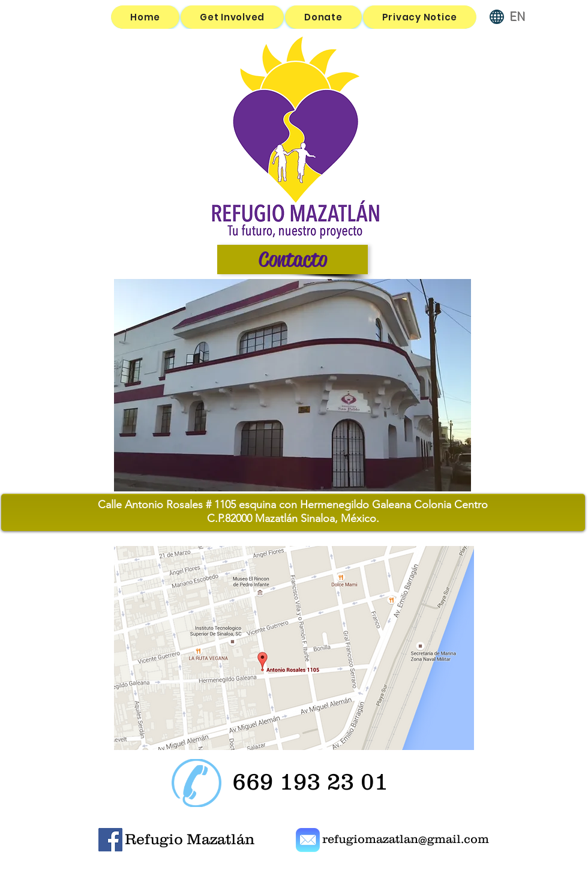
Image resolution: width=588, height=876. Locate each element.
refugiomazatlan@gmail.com (406, 839)
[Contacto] (292, 259)
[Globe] (497, 17)
